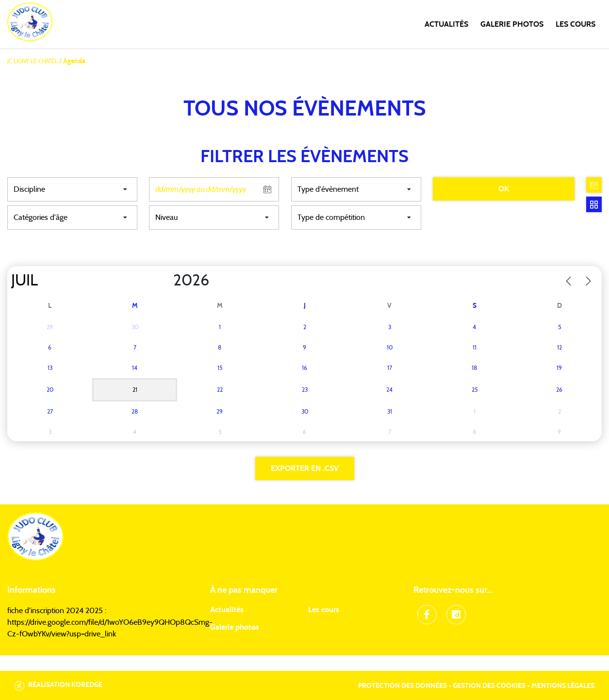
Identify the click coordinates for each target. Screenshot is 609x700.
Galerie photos (512, 24)
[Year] (165, 281)
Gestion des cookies (489, 686)
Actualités (446, 24)
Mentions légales (563, 686)
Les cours (576, 24)
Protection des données (403, 686)
